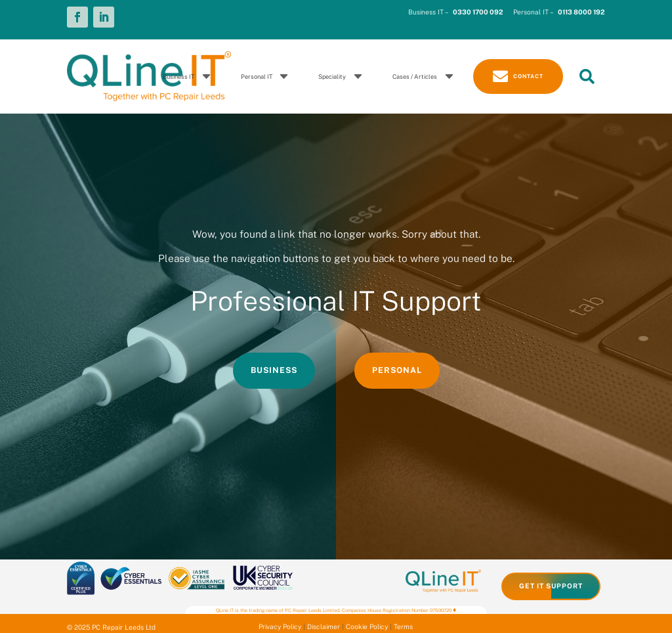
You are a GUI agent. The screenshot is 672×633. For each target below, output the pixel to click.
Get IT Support (551, 586)
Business (274, 370)
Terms (403, 626)
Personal (397, 370)
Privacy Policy (280, 626)
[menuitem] (189, 76)
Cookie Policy (367, 626)
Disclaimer (324, 626)
